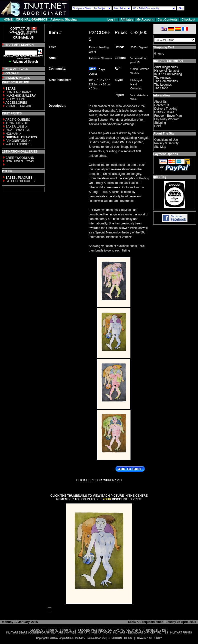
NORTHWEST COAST (20, 161)
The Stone (161, 88)
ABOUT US (105, 630)
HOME (8, 20)
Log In (112, 20)
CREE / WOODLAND (19, 158)
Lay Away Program (167, 119)
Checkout (188, 20)
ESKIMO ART (38, 630)
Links (158, 126)
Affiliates (127, 20)
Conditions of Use (166, 140)
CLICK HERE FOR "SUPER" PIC (99, 480)
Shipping (160, 123)
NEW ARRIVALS (17, 69)
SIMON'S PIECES (18, 78)
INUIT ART (54, 630)
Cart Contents (167, 20)
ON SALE (12, 73)
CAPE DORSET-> (17, 130)
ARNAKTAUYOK (17, 123)
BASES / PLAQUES (19, 178)
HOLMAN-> (13, 134)
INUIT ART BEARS (17, 633)
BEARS (11, 89)
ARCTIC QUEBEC (18, 120)
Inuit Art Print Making (168, 74)
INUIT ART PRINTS (143, 630)
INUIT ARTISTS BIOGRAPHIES (79, 630)
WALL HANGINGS (18, 144)
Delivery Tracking (166, 109)
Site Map (160, 147)
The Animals (162, 78)
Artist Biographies (166, 67)
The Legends (163, 85)
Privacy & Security (166, 143)
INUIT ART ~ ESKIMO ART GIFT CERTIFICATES (141, 633)
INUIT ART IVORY (101, 633)
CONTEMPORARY (18, 92)
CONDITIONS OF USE (121, 638)
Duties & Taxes (164, 112)
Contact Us (162, 105)
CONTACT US (122, 630)
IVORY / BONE (16, 99)
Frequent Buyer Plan (168, 116)
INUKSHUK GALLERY (21, 96)
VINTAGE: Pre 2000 (19, 106)
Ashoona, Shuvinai (64, 20)
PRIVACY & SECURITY (149, 638)
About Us (160, 102)
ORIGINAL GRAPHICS (32, 20)
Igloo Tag (160, 177)
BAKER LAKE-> (16, 127)
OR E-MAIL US (23, 38)
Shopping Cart (164, 47)
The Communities (166, 81)
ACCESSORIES (16, 103)
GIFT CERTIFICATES (20, 181)
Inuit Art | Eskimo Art (168, 61)
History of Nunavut (167, 71)
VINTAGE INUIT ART (77, 633)
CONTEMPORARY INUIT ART (46, 633)
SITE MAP (162, 630)
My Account (145, 20)
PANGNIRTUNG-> (18, 141)
